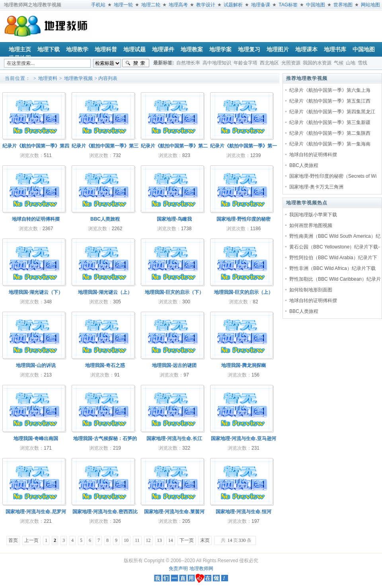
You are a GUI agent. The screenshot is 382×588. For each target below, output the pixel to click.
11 (137, 540)
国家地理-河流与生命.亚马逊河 (243, 439)
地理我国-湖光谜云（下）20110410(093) (36, 294)
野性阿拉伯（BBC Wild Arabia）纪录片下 (333, 258)
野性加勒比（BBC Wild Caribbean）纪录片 (335, 279)
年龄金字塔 (246, 63)
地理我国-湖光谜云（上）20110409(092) (105, 294)
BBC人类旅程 (304, 165)
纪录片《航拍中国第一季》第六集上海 (330, 90)
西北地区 (269, 63)
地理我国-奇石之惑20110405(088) (105, 367)
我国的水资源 (317, 63)
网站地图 (370, 5)
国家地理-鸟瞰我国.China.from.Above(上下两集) (174, 221)
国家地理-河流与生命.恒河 (243, 512)
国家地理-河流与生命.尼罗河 (36, 512)
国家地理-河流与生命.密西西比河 (105, 513)
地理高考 (178, 5)
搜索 (136, 63)
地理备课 (261, 5)
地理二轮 (151, 5)
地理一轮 (123, 5)
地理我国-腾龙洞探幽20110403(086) (244, 367)
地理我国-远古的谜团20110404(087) (174, 367)
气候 (339, 63)
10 (126, 540)
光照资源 (291, 63)
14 (171, 540)
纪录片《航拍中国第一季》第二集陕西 (330, 133)
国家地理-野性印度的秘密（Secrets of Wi (333, 176)
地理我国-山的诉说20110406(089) (36, 367)
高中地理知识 (217, 63)
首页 (13, 540)
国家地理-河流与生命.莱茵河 (174, 512)
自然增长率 (188, 63)
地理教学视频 (78, 78)
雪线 (363, 63)
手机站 (98, 5)
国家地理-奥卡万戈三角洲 (316, 187)
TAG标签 (288, 5)
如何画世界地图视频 (311, 225)
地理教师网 (201, 569)
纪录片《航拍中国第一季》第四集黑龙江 (332, 112)
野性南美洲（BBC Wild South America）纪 (335, 236)
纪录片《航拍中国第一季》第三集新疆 (330, 122)
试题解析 (233, 5)
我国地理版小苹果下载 (313, 215)
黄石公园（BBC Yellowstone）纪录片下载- (334, 247)
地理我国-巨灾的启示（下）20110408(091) (174, 294)
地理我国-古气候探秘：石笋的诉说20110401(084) (105, 440)
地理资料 (48, 78)
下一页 (187, 540)
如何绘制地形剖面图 (311, 290)
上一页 (31, 540)
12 (148, 540)
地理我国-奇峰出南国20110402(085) (36, 440)
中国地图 (316, 5)
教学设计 (206, 5)
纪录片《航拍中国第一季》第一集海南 (330, 144)
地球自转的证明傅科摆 (313, 155)
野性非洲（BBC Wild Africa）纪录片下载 (332, 268)
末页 (205, 540)
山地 (351, 63)
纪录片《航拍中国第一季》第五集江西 (330, 101)
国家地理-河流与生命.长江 (174, 439)
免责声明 (178, 569)
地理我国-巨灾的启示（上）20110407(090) (244, 294)
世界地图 (343, 5)
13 (160, 540)
